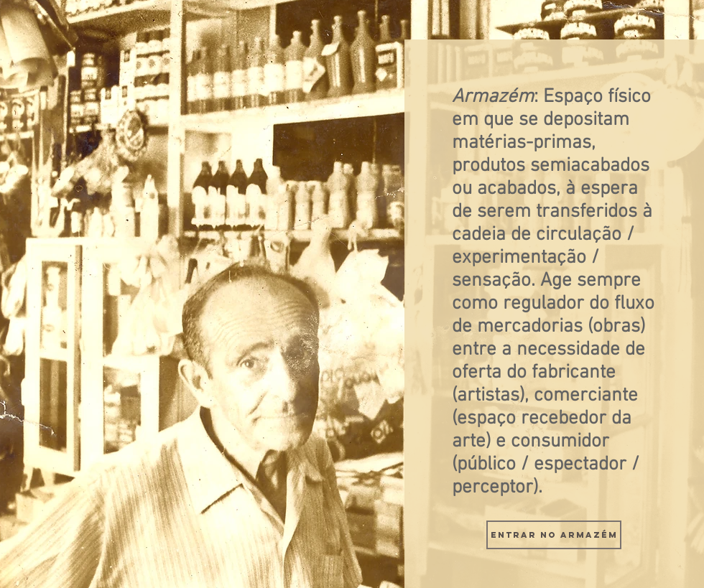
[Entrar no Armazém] (554, 535)
